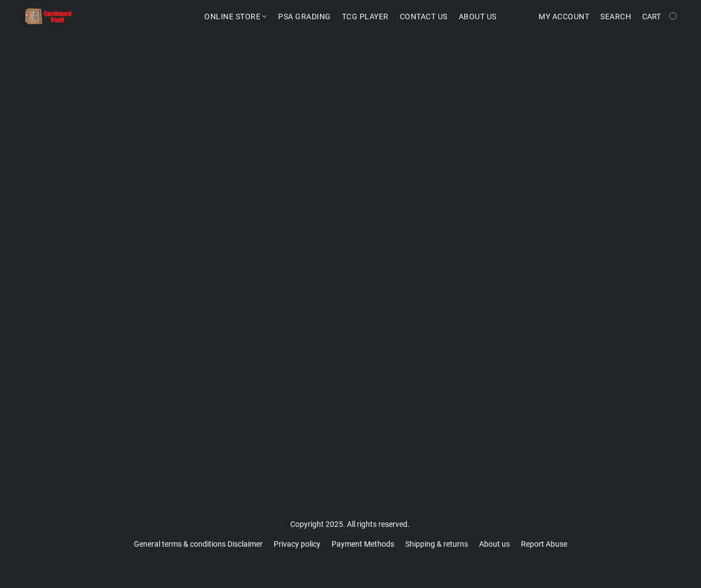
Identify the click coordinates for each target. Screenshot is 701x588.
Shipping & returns (437, 544)
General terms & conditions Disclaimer (198, 544)
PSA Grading (305, 17)
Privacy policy (297, 544)
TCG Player (365, 17)
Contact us (424, 17)
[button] (48, 17)
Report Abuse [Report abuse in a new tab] (544, 544)
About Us (478, 17)
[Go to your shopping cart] (661, 17)
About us (494, 544)
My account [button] (564, 17)
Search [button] (616, 17)
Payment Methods (363, 544)
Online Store (235, 17)
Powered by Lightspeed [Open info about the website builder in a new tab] (350, 564)
